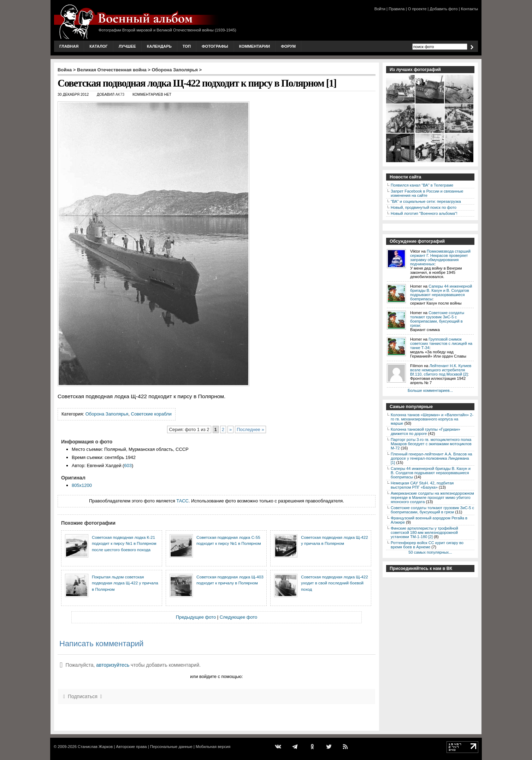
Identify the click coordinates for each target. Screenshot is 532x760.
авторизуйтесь (113, 665)
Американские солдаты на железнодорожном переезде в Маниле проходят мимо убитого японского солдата (432, 497)
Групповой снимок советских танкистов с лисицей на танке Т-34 (441, 343)
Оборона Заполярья (175, 70)
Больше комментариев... (430, 390)
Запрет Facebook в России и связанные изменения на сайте (427, 193)
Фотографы (215, 46)
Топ (187, 46)
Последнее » (250, 429)
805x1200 (82, 485)
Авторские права (131, 747)
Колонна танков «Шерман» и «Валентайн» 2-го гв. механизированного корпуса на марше (432, 419)
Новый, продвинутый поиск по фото (424, 207)
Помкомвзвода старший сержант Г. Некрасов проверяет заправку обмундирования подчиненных (440, 258)
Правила (397, 9)
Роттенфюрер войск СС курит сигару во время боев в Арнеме (427, 545)
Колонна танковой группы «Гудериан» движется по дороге (425, 431)
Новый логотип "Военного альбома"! (424, 213)
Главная (69, 46)
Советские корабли (151, 414)
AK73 (120, 95)
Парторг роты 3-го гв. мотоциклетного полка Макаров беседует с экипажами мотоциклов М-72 (431, 444)
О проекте (417, 9)
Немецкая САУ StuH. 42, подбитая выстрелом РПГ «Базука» (422, 485)
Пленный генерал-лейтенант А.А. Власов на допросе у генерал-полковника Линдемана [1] (431, 458)
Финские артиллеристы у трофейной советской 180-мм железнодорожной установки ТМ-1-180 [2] (424, 532)
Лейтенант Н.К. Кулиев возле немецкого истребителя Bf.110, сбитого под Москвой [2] (441, 370)
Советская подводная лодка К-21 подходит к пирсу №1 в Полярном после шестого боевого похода (124, 543)
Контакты (469, 9)
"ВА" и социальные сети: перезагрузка (426, 201)
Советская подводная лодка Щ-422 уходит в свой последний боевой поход (335, 583)
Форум (288, 46)
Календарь (159, 46)
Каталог (99, 46)
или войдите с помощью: (216, 676)
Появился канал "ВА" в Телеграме (422, 185)
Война (65, 70)
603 (128, 466)
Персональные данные (171, 747)
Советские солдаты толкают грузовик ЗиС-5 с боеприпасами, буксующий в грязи (437, 319)
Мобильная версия (213, 747)
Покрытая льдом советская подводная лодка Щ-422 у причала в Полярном (125, 583)
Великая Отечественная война (112, 70)
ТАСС (182, 501)
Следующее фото (239, 617)
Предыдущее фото (196, 617)
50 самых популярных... (430, 552)
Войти (380, 9)
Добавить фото (444, 9)
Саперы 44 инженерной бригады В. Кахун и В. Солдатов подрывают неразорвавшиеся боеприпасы (441, 293)
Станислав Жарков (95, 747)
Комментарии (255, 46)
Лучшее (127, 46)
